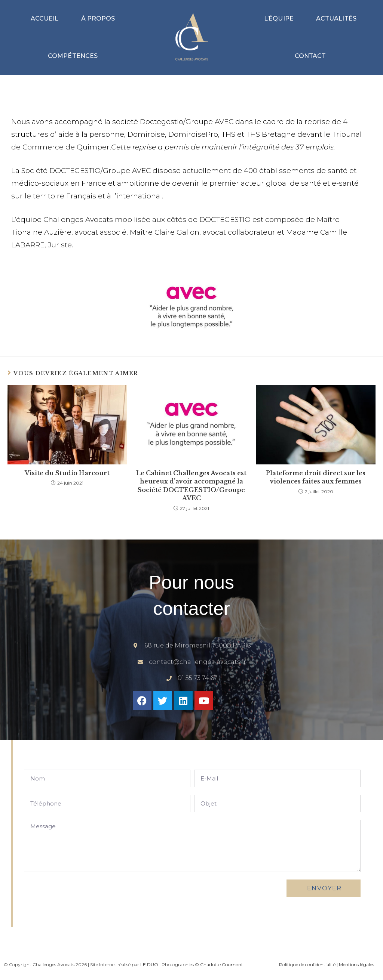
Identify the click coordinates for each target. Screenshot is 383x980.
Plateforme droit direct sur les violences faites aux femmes (316, 477)
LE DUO (149, 964)
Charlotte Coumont (222, 964)
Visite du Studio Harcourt (67, 473)
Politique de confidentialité (307, 964)
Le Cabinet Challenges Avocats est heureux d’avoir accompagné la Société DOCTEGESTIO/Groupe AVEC (191, 486)
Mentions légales (356, 964)
